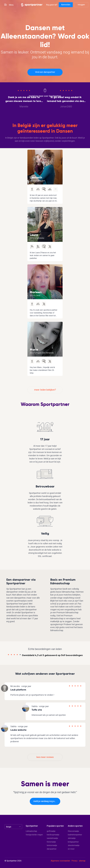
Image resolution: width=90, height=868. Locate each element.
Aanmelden (66, 5)
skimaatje (72, 838)
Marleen (36, 292)
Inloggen (81, 5)
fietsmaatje (51, 842)
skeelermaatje (74, 845)
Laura (34, 235)
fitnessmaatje (73, 831)
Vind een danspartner (45, 72)
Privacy (74, 861)
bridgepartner (73, 842)
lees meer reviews (45, 757)
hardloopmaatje (53, 835)
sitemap (82, 861)
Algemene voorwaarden (60, 861)
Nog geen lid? (52, 5)
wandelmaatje (52, 838)
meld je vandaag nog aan (45, 801)
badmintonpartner (75, 835)
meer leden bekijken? (45, 390)
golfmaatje (51, 831)
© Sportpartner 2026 (13, 861)
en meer (71, 849)
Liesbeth (36, 177)
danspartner (52, 849)
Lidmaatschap (31, 831)
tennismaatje (52, 845)
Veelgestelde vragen (34, 835)
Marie (34, 350)
